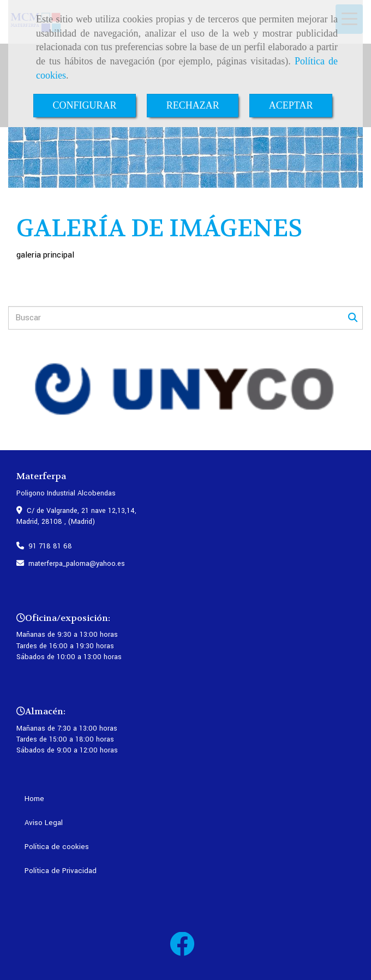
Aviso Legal (44, 823)
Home (34, 799)
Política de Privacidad (61, 871)
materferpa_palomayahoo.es (77, 564)
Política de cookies (57, 847)
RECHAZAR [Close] (193, 105)
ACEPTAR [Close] (291, 105)
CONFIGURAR (85, 105)
